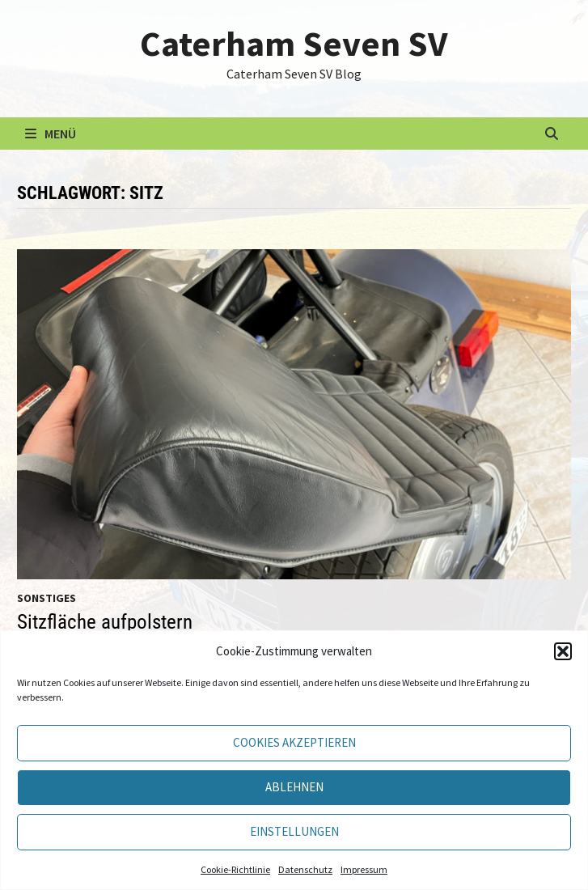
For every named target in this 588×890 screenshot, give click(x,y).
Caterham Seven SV (294, 43)
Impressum (364, 869)
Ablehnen (294, 787)
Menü (51, 133)
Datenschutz (305, 869)
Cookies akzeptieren (294, 742)
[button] (563, 651)
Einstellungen (294, 831)
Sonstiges (47, 598)
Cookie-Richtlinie (235, 869)
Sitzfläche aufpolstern (105, 622)
